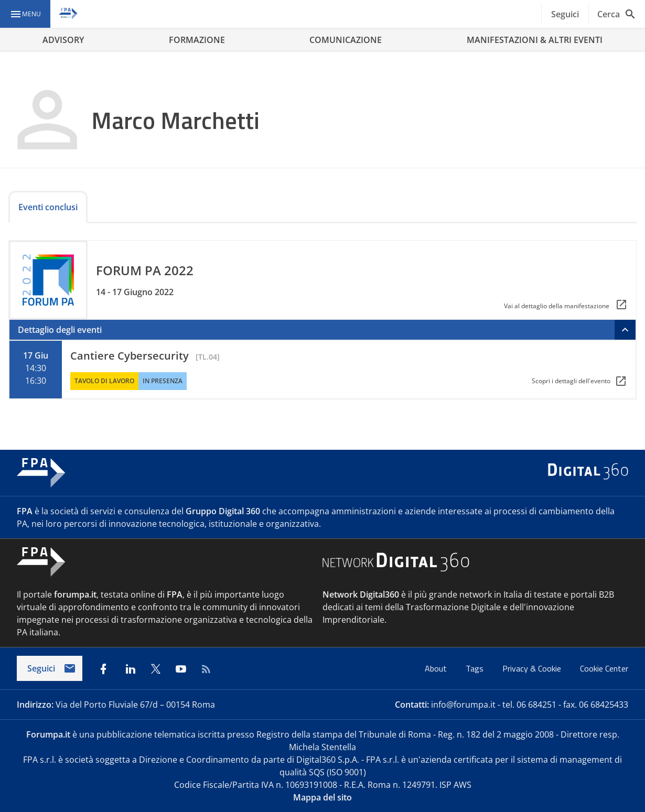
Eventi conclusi (48, 207)
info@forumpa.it (463, 705)
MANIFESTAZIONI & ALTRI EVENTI (535, 40)
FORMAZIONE (197, 40)
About (437, 668)
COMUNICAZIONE (346, 40)
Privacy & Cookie (533, 668)
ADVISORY (63, 40)
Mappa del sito (322, 797)
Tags (476, 668)
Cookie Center (604, 668)
